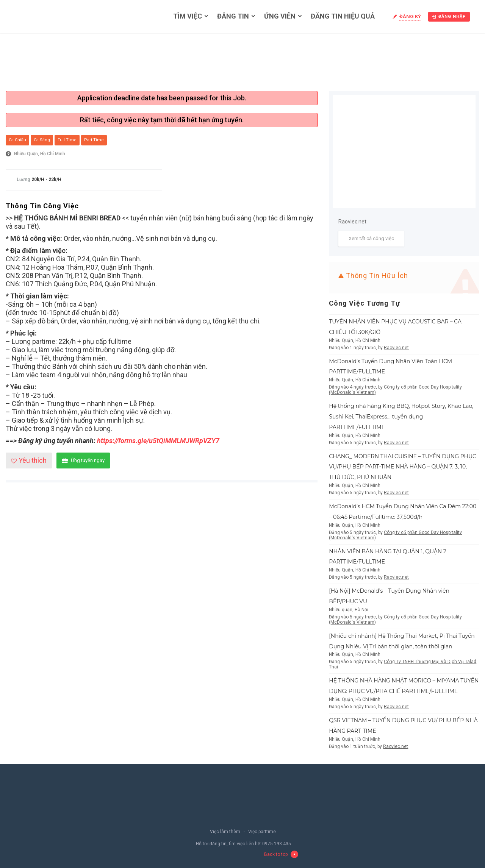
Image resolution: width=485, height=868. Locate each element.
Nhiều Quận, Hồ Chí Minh (40, 154)
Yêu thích (29, 460)
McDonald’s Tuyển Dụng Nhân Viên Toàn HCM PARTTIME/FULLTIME (390, 367)
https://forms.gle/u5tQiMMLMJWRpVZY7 (158, 441)
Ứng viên (280, 16)
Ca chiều (17, 140)
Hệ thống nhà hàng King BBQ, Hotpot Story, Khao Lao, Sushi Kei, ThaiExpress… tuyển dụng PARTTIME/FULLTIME (401, 417)
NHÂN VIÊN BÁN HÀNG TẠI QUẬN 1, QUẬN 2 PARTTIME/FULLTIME (387, 557)
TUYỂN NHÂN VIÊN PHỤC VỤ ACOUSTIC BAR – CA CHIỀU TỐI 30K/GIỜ (395, 327)
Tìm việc (188, 16)
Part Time (94, 140)
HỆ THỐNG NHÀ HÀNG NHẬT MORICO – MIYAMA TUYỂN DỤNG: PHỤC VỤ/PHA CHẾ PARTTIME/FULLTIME (404, 686)
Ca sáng (42, 140)
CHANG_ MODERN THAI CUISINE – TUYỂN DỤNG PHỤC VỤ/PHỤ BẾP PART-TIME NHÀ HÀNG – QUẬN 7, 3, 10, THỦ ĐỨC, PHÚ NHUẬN (403, 467)
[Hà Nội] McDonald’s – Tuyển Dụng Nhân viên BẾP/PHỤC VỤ (389, 596)
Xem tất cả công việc (371, 238)
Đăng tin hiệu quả (343, 16)
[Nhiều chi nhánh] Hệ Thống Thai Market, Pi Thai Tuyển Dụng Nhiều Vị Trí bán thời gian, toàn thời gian (402, 641)
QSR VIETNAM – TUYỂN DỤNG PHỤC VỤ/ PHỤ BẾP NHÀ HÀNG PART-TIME (403, 726)
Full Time (67, 140)
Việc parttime (262, 832)
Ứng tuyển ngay (83, 461)
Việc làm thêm (225, 832)
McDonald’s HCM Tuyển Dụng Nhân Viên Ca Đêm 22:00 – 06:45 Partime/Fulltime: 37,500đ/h (403, 512)
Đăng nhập (449, 16)
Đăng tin (233, 16)
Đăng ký (410, 16)
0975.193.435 (277, 844)
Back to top (281, 854)
